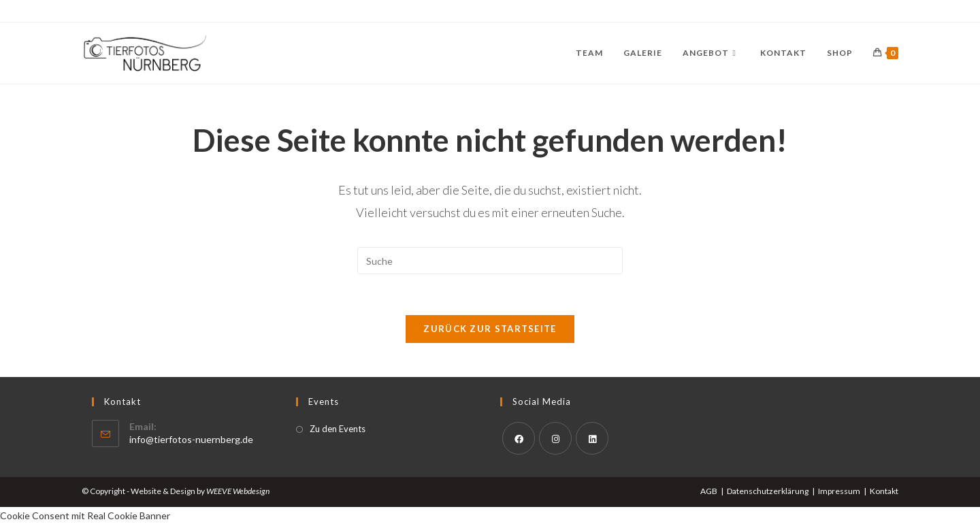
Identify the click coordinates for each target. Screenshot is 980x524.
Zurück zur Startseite (490, 329)
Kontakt (884, 491)
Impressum (839, 491)
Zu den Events (338, 429)
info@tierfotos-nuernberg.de (191, 439)
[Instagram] (555, 438)
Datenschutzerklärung (768, 491)
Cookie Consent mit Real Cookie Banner (85, 515)
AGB (709, 491)
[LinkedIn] (592, 438)
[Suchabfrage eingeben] (490, 261)
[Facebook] (519, 438)
